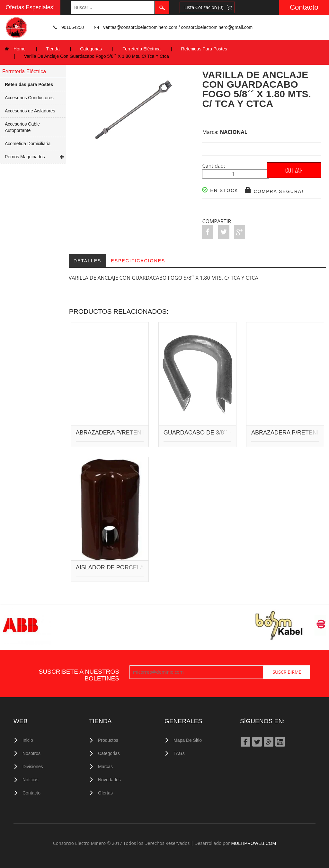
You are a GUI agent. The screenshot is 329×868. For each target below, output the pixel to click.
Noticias (31, 780)
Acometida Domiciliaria (28, 144)
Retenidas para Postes (29, 84)
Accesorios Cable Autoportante (22, 127)
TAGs (179, 753)
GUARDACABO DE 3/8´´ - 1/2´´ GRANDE (217, 433)
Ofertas (105, 793)
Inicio (28, 740)
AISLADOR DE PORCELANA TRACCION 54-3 (136, 568)
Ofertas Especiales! (30, 7)
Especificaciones (138, 261)
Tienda (53, 49)
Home (19, 49)
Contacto (304, 7)
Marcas (105, 767)
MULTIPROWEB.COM (253, 843)
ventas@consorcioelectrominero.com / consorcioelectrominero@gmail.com (178, 27)
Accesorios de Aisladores (30, 111)
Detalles (88, 261)
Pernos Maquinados (25, 157)
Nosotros (31, 753)
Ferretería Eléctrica (142, 49)
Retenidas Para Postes (204, 49)
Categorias (91, 49)
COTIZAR (294, 170)
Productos (108, 740)
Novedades (109, 780)
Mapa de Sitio (188, 740)
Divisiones (33, 767)
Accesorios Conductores (29, 98)
